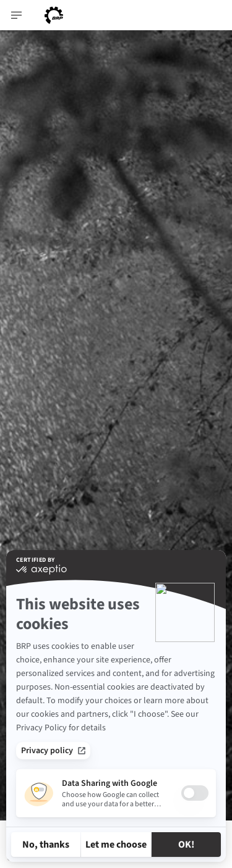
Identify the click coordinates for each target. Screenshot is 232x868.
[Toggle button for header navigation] (17, 15)
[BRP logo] (54, 15)
